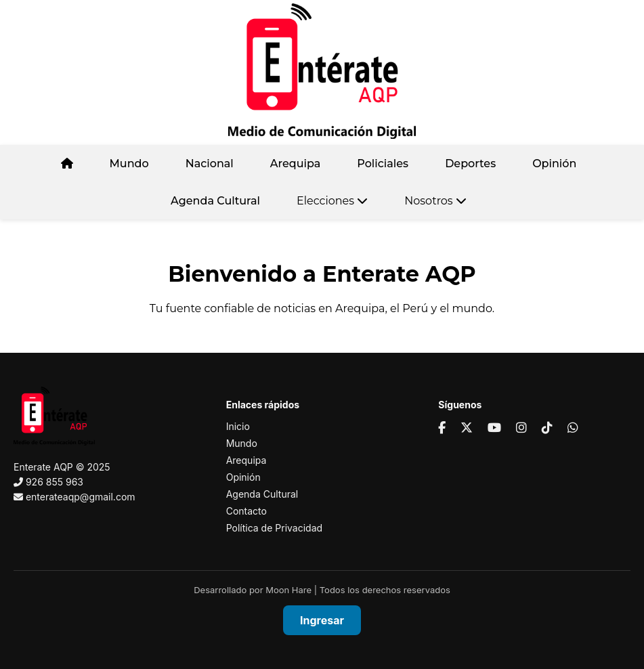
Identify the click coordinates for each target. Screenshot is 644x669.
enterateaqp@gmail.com (81, 497)
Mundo (129, 164)
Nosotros (435, 201)
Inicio (238, 426)
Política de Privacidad (274, 528)
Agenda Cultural (215, 201)
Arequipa (296, 164)
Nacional (210, 164)
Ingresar (322, 620)
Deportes (470, 164)
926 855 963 (55, 482)
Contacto (246, 511)
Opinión (554, 164)
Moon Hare (288, 590)
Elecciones (332, 201)
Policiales (383, 164)
